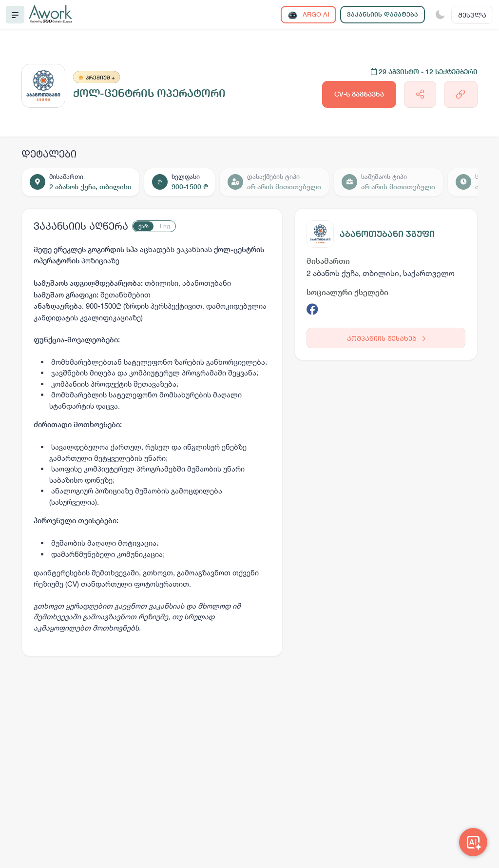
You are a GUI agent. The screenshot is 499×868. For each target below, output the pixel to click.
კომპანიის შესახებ (386, 338)
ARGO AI (308, 15)
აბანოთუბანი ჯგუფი (387, 234)
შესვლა (472, 15)
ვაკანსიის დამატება (383, 14)
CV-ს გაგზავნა (359, 94)
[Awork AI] (473, 842)
